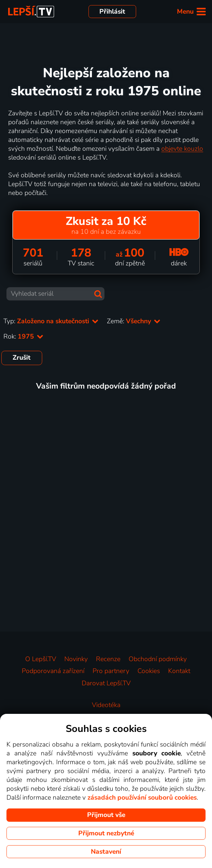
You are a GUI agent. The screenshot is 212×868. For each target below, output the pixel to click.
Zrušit (22, 358)
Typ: (51, 321)
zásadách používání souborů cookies (142, 798)
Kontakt (179, 671)
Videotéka (106, 705)
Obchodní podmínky (158, 659)
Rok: (23, 337)
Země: (134, 321)
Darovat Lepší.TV (106, 683)
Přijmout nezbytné (106, 833)
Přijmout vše (106, 815)
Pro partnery (111, 671)
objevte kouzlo (182, 149)
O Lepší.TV (41, 659)
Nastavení (106, 852)
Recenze (108, 659)
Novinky (76, 659)
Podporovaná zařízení (53, 671)
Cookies (149, 671)
